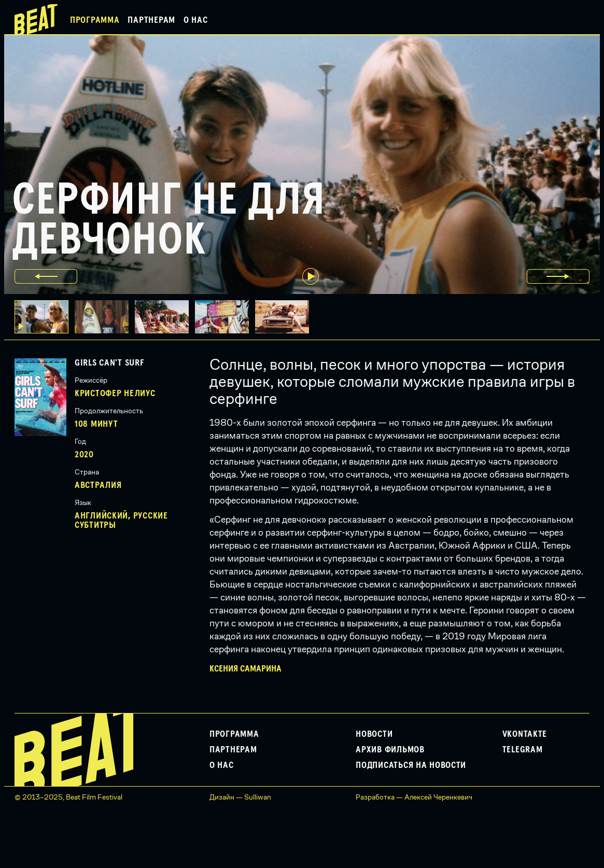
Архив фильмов (390, 750)
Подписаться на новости (411, 765)
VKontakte (525, 734)
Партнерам (151, 20)
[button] (105, 317)
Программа (95, 20)
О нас (196, 20)
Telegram (523, 750)
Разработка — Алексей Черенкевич (414, 797)
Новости (374, 734)
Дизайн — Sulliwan (240, 797)
